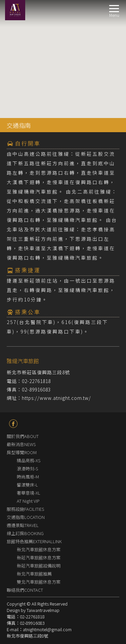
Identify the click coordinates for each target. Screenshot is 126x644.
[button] (63, 48)
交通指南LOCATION (26, 517)
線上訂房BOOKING (25, 533)
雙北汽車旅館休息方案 (39, 582)
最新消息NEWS (21, 444)
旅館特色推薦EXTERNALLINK (34, 541)
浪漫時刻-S (27, 469)
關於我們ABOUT (23, 436)
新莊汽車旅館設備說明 (39, 566)
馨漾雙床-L (27, 485)
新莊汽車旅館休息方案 (39, 558)
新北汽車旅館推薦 (34, 574)
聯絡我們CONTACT (25, 590)
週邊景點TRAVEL (23, 525)
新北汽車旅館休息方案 (39, 549)
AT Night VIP (28, 501)
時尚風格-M (28, 477)
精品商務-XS (29, 460)
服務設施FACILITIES (25, 509)
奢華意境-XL (29, 493)
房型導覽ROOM (22, 452)
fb (13, 424)
